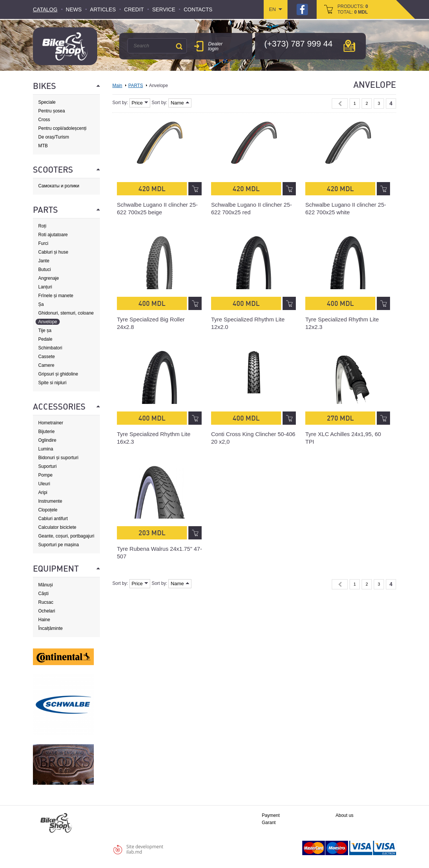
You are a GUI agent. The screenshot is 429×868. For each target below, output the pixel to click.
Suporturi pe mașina (58, 545)
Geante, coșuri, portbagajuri (66, 536)
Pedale (45, 339)
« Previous (340, 104)
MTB (43, 146)
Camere (46, 365)
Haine (44, 620)
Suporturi (47, 466)
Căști (43, 594)
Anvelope (48, 322)
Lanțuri (45, 287)
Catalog (45, 9)
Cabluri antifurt (53, 519)
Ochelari (47, 611)
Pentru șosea (52, 111)
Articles (103, 9)
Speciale (47, 102)
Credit (134, 9)
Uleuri (44, 484)
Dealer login (215, 46)
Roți (42, 226)
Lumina (46, 449)
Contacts (198, 9)
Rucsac (46, 602)
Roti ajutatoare (53, 235)
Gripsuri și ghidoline (58, 374)
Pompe (45, 475)
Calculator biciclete (57, 527)
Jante (44, 261)
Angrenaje (49, 278)
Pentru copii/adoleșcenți (62, 128)
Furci (43, 243)
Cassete (47, 357)
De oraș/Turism (54, 137)
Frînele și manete (56, 296)
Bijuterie (46, 432)
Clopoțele (48, 510)
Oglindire (47, 440)
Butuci (44, 270)
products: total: (353, 9)
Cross (44, 120)
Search (179, 46)
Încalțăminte (51, 628)
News (74, 9)
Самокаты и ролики (59, 186)
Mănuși (46, 585)
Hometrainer (51, 423)
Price (140, 103)
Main (117, 86)
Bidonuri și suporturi (58, 458)
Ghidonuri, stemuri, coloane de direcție (66, 313)
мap (349, 46)
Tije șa (45, 330)
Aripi (43, 492)
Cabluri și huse (53, 252)
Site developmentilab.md (145, 849)
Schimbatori (50, 348)
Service (164, 9)
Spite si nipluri (52, 383)
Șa (41, 304)
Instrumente (50, 501)
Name (180, 103)
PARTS (136, 86)
